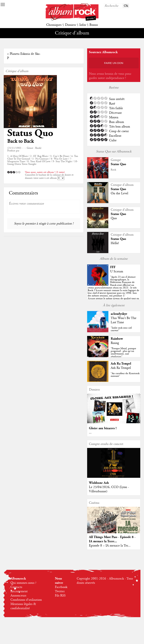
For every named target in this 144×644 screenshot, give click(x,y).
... (90, 433)
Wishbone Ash (99, 483)
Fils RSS (60, 596)
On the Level (119, 193)
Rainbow (117, 339)
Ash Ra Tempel (121, 364)
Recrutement (19, 591)
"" (113, 290)
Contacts (16, 587)
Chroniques (54, 25)
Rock (113, 170)
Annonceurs (18, 596)
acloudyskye (119, 314)
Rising (115, 343)
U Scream (117, 271)
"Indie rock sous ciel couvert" (121, 329)
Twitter (60, 591)
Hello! (115, 243)
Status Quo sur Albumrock (114, 152)
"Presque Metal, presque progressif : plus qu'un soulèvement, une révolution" (123, 353)
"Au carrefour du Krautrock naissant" (125, 375)
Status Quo (30, 133)
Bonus (94, 25)
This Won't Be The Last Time (124, 320)
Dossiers (70, 25)
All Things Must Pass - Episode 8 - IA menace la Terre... (112, 539)
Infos (83, 25)
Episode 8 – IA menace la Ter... (110, 546)
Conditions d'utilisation (26, 600)
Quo (114, 218)
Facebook (61, 587)
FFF (113, 267)
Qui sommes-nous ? (23, 583)
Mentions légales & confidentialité (23, 606)
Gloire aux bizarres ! (103, 428)
